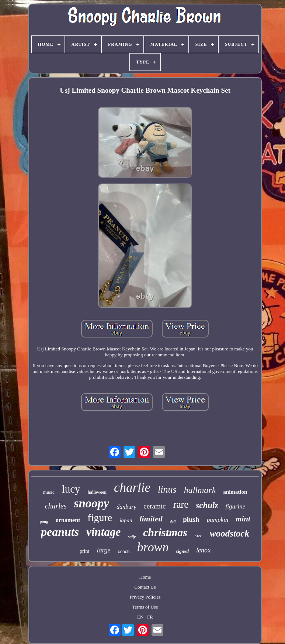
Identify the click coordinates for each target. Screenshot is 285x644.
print (84, 551)
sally (132, 537)
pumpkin (218, 520)
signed (182, 551)
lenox (203, 550)
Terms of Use (145, 607)
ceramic (154, 506)
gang (44, 521)
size (199, 536)
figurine (235, 506)
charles (56, 506)
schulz (207, 505)
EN (140, 617)
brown (153, 547)
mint (243, 519)
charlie (132, 488)
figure (100, 518)
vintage (103, 532)
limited (151, 519)
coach (124, 552)
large (103, 550)
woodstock (230, 533)
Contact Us (145, 587)
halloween (97, 492)
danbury (126, 507)
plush (191, 519)
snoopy (92, 503)
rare (181, 504)
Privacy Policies (145, 597)
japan (126, 520)
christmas (165, 532)
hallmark (200, 490)
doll (173, 522)
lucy (71, 489)
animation (235, 492)
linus (167, 489)
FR (150, 617)
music (49, 492)
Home (145, 577)
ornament (68, 520)
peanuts (60, 532)
